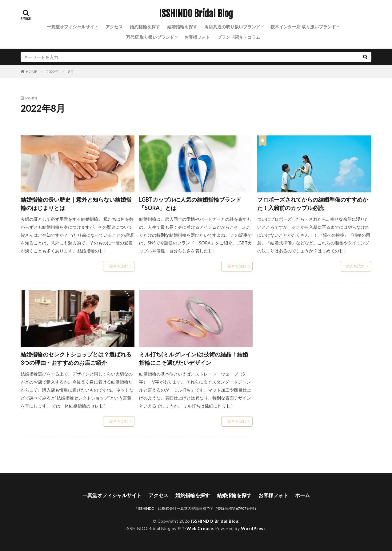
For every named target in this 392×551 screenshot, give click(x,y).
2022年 (53, 72)
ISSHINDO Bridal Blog (196, 14)
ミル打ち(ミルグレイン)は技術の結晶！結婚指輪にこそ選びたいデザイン (194, 358)
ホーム (302, 495)
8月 (71, 72)
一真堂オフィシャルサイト (73, 27)
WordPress (253, 528)
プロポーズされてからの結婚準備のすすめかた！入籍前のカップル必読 (313, 204)
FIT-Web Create (195, 528)
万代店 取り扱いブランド (150, 37)
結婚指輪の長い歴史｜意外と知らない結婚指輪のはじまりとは (76, 204)
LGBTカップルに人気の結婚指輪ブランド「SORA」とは (190, 204)
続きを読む (119, 266)
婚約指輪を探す (145, 27)
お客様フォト (197, 37)
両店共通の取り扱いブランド (232, 27)
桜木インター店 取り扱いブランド (303, 27)
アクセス (114, 27)
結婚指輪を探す (182, 27)
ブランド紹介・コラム (239, 37)
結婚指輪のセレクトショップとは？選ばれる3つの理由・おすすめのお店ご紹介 (76, 358)
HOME (32, 71)
